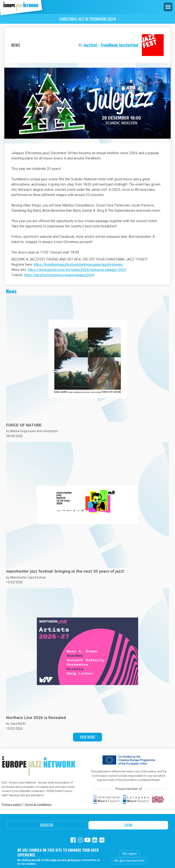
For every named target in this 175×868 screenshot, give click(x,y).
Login (128, 825)
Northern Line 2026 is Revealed (36, 718)
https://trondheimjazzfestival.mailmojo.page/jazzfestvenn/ (78, 265)
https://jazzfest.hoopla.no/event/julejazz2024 (59, 275)
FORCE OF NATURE (24, 425)
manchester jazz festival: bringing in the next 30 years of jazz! (65, 571)
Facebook (73, 840)
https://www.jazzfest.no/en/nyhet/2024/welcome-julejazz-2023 (77, 270)
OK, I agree (130, 854)
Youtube (87, 840)
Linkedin (95, 840)
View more (87, 737)
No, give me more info (129, 861)
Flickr (102, 840)
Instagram (80, 840)
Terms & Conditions (38, 805)
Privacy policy (12, 805)
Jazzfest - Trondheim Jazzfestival (111, 45)
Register (47, 825)
